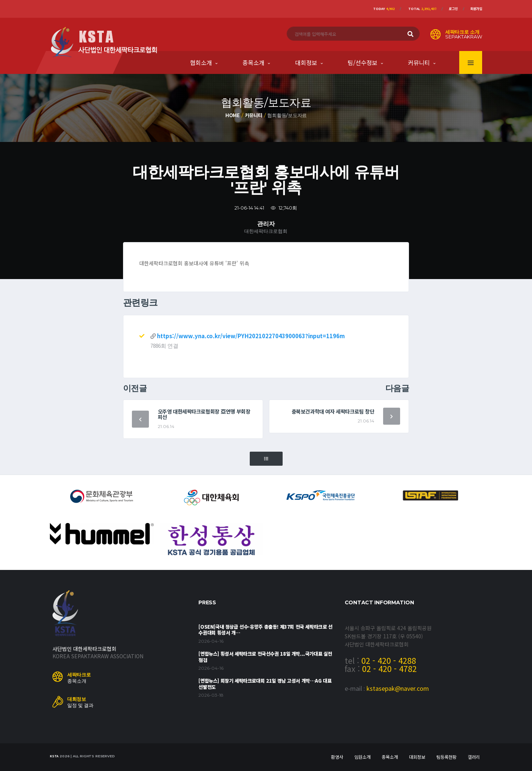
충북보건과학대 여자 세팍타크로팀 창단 (333, 411)
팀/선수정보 (363, 62)
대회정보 (306, 62)
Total (422, 9)
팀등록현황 (446, 757)
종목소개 (253, 62)
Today (384, 9)
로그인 (453, 9)
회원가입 (476, 9)
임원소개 (362, 757)
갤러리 (474, 757)
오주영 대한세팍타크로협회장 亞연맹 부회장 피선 (204, 414)
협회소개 (201, 62)
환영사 (337, 757)
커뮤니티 (419, 62)
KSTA (54, 756)
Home (233, 115)
